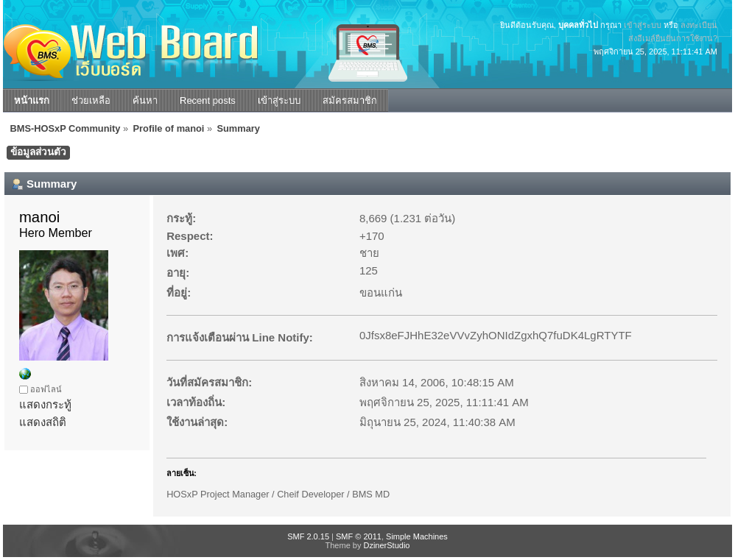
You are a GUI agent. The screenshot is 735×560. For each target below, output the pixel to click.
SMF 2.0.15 (308, 536)
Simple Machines (417, 536)
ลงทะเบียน (699, 25)
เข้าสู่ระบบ (643, 25)
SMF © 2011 (359, 536)
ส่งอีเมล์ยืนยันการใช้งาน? (673, 38)
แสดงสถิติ (43, 422)
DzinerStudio (386, 545)
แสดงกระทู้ (45, 404)
